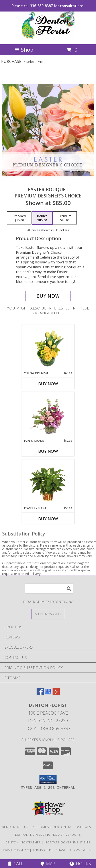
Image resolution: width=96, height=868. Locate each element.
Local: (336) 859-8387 (48, 728)
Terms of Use (81, 850)
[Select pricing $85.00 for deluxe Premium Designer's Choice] (42, 218)
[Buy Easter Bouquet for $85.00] (48, 296)
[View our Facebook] (40, 694)
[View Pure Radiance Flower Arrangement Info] (48, 415)
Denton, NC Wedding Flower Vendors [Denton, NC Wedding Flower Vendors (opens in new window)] (48, 835)
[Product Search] (49, 589)
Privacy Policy (16, 850)
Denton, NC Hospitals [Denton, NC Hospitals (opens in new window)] (72, 827)
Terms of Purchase (49, 850)
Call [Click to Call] (16, 864)
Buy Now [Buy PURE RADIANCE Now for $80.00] (48, 451)
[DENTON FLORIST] (48, 38)
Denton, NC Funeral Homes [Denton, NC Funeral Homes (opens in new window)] (25, 827)
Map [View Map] (48, 864)
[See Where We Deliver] (48, 614)
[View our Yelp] (56, 694)
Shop (24, 49)
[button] (48, 779)
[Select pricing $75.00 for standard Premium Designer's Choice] (19, 218)
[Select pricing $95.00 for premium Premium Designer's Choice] (65, 218)
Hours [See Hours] (80, 864)
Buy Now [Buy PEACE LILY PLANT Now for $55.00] (48, 519)
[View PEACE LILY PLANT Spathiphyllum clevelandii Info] (48, 483)
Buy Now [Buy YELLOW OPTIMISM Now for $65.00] (48, 384)
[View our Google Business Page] (48, 694)
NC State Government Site (68, 842)
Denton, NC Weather (23, 842)
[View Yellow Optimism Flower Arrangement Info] (48, 348)
